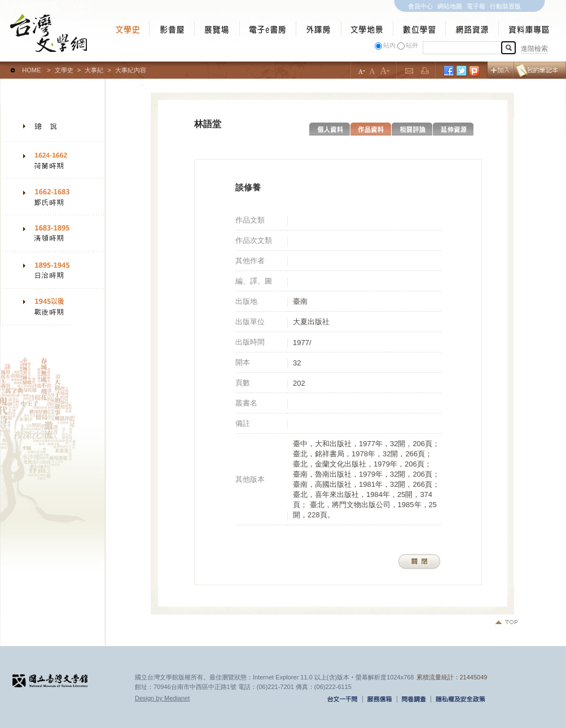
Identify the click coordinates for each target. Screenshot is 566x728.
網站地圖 (450, 6)
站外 (412, 45)
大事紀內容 (131, 70)
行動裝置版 (505, 6)
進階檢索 (534, 49)
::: (3, 65)
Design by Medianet (162, 698)
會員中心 (420, 6)
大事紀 (94, 70)
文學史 (64, 70)
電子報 (476, 6)
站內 (389, 45)
